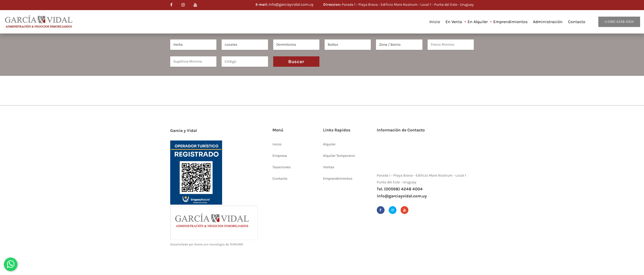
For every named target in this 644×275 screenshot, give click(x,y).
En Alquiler (478, 22)
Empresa (280, 156)
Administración (548, 22)
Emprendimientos (510, 22)
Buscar (296, 62)
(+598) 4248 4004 (619, 22)
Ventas (329, 167)
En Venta (454, 22)
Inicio (435, 22)
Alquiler (329, 144)
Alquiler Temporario (339, 156)
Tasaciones (282, 167)
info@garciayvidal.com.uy (292, 4)
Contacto (577, 22)
